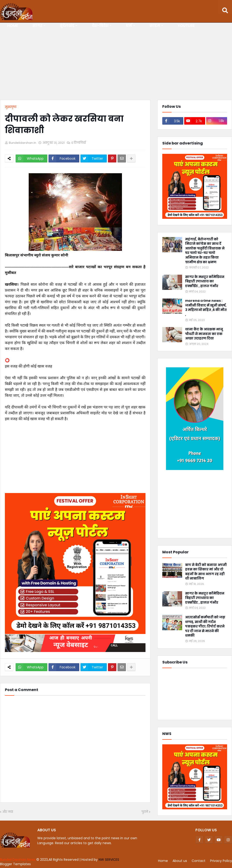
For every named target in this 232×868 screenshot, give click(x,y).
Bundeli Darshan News (18, 860)
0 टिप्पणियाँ (79, 143)
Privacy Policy (221, 861)
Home (163, 861)
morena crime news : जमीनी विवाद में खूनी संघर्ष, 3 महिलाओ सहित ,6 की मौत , (206, 308)
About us (180, 861)
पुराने (145, 812)
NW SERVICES (109, 860)
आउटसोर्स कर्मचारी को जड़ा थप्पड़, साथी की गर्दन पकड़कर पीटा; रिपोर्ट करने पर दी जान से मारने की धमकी (205, 626)
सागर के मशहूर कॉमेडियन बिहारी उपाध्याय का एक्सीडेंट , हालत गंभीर (205, 281)
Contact (199, 861)
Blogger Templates (15, 864)
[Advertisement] (116, 62)
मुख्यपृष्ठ (11, 107)
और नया (8, 812)
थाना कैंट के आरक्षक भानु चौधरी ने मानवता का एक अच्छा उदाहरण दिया (204, 334)
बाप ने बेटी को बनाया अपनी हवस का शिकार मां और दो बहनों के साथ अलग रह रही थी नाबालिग (206, 572)
